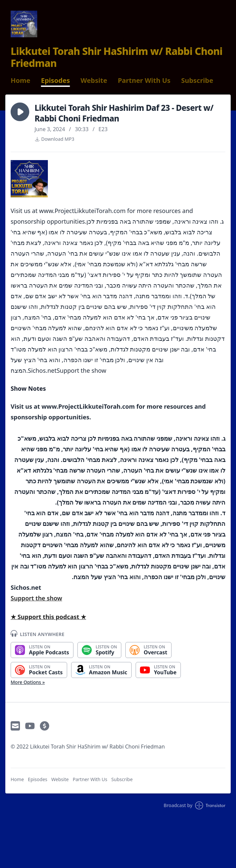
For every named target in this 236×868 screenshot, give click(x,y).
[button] (20, 112)
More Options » (28, 682)
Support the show (36, 598)
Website (94, 81)
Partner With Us (144, 81)
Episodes (55, 81)
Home (20, 81)
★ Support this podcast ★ (48, 617)
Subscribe (197, 81)
